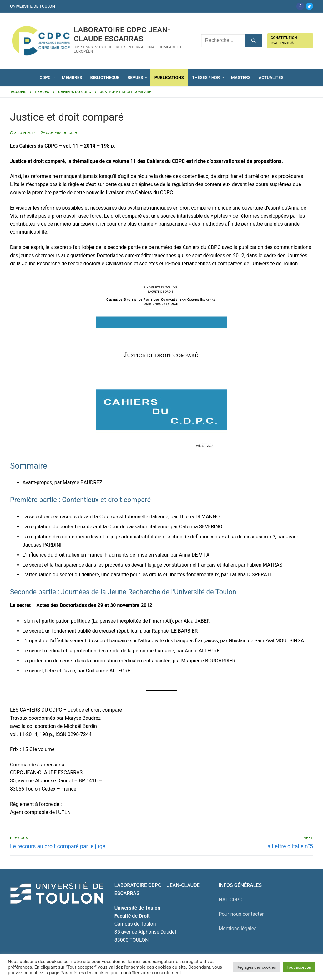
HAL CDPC (230, 900)
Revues (42, 92)
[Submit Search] (254, 41)
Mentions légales (237, 928)
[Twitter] (309, 6)
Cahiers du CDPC (75, 92)
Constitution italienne (284, 41)
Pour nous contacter (241, 914)
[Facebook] (300, 6)
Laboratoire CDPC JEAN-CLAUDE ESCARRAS (122, 34)
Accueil (19, 92)
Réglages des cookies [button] (256, 967)
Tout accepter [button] (299, 967)
